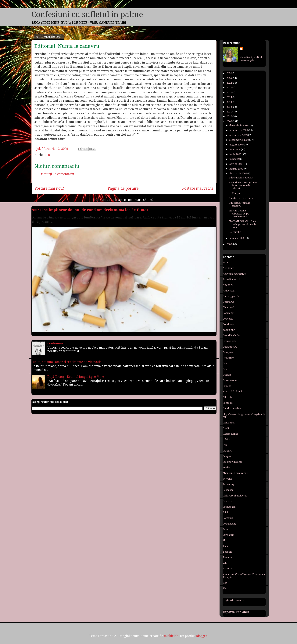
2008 (229, 244)
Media (226, 468)
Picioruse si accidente (235, 496)
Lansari (227, 451)
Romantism (229, 524)
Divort (227, 363)
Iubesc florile (231, 434)
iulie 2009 (235, 150)
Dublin (227, 375)
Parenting (229, 484)
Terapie (227, 552)
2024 (229, 83)
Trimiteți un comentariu (57, 174)
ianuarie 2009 (238, 238)
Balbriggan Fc (231, 296)
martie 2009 (236, 169)
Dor (225, 369)
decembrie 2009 (239, 125)
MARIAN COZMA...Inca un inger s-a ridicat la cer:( (242, 224)
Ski (225, 540)
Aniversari (229, 291)
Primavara (229, 507)
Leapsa (227, 456)
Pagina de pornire (123, 188)
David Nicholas (232, 335)
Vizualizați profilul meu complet (251, 59)
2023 (229, 88)
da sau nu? (229, 330)
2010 (229, 116)
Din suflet (228, 358)
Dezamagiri (230, 347)
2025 (229, 78)
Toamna (228, 557)
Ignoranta (229, 423)
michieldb (171, 636)
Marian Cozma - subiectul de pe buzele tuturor (239, 214)
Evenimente (230, 380)
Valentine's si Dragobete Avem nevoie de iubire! (243, 185)
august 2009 (236, 145)
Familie (227, 386)
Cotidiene (228, 324)
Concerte (228, 319)
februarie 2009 (238, 173)
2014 (229, 97)
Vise (225, 583)
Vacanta (227, 568)
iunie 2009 (236, 154)
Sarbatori (228, 535)
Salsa (226, 529)
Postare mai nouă (49, 188)
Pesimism (228, 490)
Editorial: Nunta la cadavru (67, 46)
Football (228, 403)
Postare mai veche (198, 188)
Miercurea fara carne (235, 473)
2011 (229, 112)
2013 (229, 102)
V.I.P (225, 563)
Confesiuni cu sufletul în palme (87, 15)
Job (225, 445)
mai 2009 (235, 159)
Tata (225, 546)
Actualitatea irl (231, 279)
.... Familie (235, 232)
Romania (228, 518)
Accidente (228, 268)
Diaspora (228, 352)
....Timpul (235, 193)
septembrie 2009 (239, 140)
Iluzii (226, 428)
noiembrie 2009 (239, 130)
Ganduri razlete (232, 408)
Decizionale (230, 341)
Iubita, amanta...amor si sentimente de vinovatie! (67, 362)
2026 (229, 73)
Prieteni (227, 501)
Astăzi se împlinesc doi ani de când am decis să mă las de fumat (90, 210)
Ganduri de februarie (241, 198)
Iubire (227, 439)
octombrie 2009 (239, 135)
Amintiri (228, 285)
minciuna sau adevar (241, 178)
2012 (229, 107)
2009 (229, 121)
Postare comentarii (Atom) (134, 200)
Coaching (228, 313)
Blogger (202, 636)
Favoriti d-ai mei (232, 392)
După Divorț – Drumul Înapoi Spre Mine (76, 377)
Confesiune (55, 343)
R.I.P (51, 155)
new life (227, 479)
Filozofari (229, 397)
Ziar (225, 588)
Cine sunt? (229, 307)
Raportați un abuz (236, 612)
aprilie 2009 (237, 164)
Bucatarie (228, 302)
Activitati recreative (234, 274)
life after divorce (233, 462)
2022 (229, 92)
